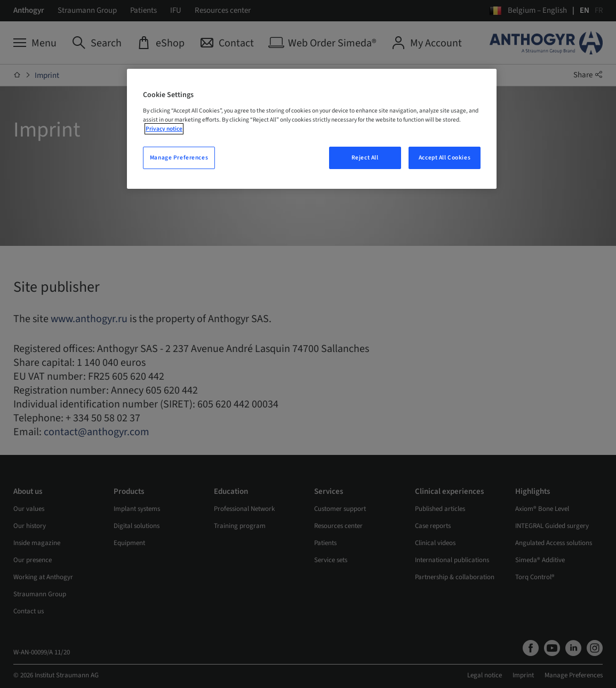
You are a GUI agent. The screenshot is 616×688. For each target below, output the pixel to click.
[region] (312, 129)
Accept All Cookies (445, 158)
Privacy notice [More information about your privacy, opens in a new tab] (164, 129)
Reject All (365, 158)
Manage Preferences (179, 158)
